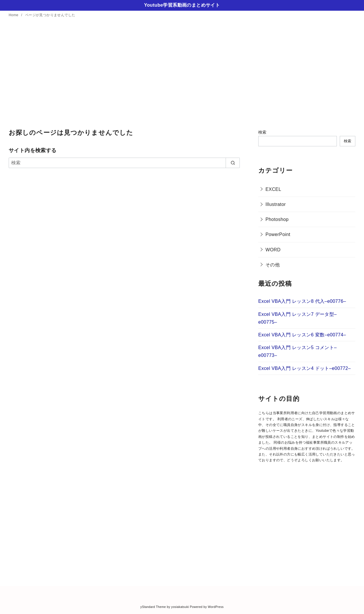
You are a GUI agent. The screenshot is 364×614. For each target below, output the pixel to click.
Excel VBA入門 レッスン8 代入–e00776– (302, 301)
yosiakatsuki (180, 607)
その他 (273, 265)
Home (14, 15)
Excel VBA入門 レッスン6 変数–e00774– (302, 335)
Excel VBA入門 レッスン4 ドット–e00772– (304, 368)
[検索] (124, 163)
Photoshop (277, 219)
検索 (262, 132)
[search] (233, 163)
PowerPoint (278, 234)
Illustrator (276, 204)
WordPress (216, 607)
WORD (273, 250)
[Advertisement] (182, 74)
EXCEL (273, 189)
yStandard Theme (153, 607)
